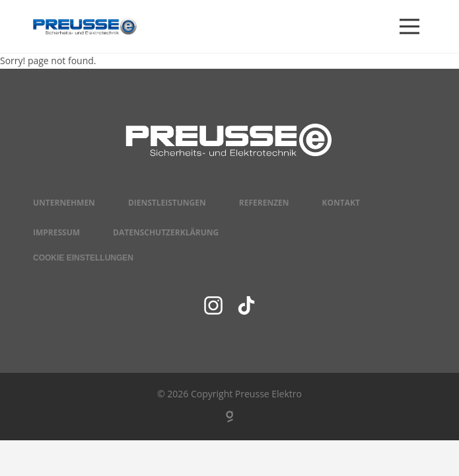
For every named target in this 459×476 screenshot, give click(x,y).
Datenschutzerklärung (166, 232)
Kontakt (341, 203)
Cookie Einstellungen (83, 258)
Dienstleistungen (167, 203)
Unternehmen (64, 203)
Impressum (56, 232)
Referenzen (264, 203)
